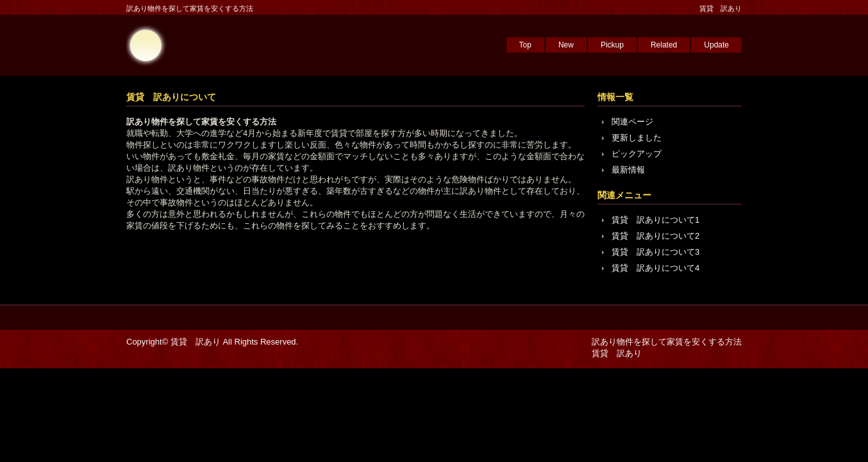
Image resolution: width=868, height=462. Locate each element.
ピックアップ (637, 154)
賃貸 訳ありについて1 (655, 220)
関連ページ (632, 122)
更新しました (637, 138)
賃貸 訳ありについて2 (655, 236)
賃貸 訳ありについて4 (655, 268)
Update (716, 45)
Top (525, 45)
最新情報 (628, 170)
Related (664, 45)
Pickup (612, 45)
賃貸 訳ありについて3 (655, 252)
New (566, 45)
